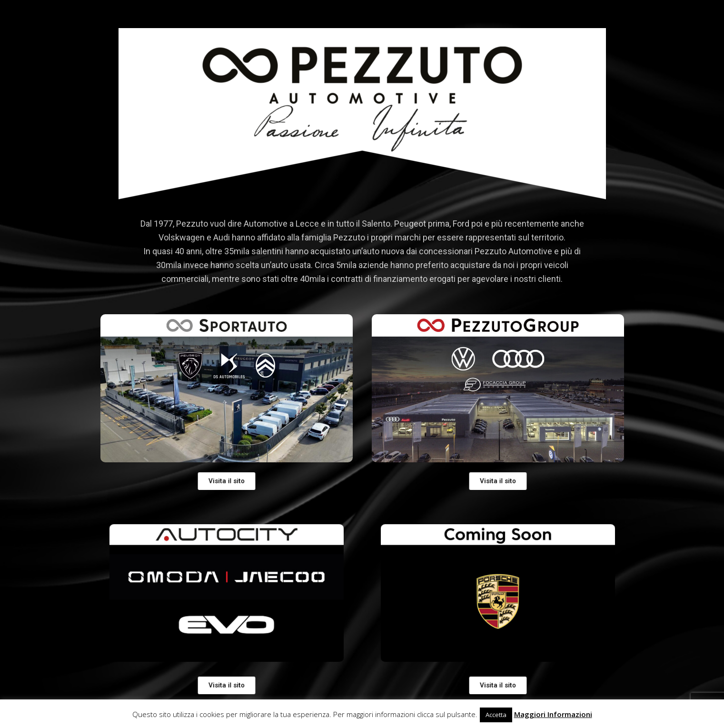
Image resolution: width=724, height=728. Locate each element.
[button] (497, 685)
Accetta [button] (496, 715)
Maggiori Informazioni (553, 714)
